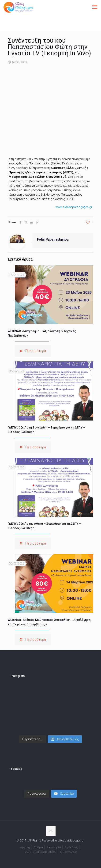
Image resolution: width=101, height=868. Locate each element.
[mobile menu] (95, 7)
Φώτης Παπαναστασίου (40, 852)
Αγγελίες (71, 847)
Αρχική (25, 847)
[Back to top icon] (51, 831)
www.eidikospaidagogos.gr (74, 207)
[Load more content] (37, 794)
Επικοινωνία (68, 852)
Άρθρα (38, 847)
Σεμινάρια (54, 847)
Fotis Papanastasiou (53, 239)
